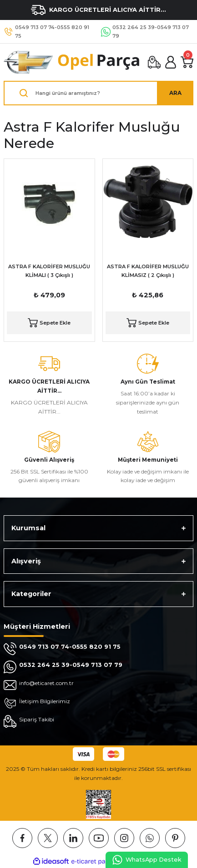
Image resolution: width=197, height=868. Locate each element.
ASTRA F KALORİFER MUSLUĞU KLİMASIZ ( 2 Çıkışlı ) (148, 271)
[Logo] (72, 62)
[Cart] (187, 62)
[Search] (98, 93)
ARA (175, 93)
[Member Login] (171, 62)
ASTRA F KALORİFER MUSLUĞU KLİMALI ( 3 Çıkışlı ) (49, 271)
